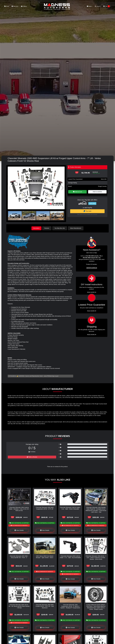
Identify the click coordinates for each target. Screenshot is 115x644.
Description (36, 228)
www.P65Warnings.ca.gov (51, 376)
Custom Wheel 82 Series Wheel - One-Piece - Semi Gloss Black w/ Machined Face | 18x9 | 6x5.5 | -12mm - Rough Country (96, 607)
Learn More (92, 203)
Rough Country (102, 186)
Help (90, 6)
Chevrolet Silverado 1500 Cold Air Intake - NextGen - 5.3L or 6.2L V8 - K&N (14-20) (19, 509)
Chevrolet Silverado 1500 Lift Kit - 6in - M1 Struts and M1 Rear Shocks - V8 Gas (19, 606)
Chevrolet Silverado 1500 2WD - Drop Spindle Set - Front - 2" (19, 557)
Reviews (47, 228)
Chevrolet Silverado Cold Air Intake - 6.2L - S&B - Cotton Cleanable (70, 508)
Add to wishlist (97, 192)
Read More (92, 311)
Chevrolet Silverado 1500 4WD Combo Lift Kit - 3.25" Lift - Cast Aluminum (45, 606)
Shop (7, 6)
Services (15, 6)
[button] (62, 188)
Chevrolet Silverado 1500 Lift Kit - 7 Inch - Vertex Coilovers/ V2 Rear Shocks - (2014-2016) (96, 557)
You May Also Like (60, 228)
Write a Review (32, 457)
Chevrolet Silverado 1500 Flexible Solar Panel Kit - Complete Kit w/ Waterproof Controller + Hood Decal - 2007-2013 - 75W (96, 510)
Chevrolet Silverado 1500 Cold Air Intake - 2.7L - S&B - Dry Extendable (70, 557)
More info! (104, 179)
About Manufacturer (76, 228)
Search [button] (98, 6)
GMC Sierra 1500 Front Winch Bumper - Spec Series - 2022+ (45, 557)
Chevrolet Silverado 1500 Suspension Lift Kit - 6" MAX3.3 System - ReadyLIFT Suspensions (70, 606)
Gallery (24, 6)
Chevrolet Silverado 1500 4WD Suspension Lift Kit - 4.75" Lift (45, 508)
